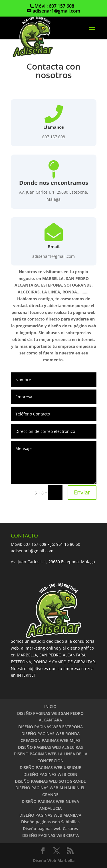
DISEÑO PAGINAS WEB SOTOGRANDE (50, 781)
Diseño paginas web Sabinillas (50, 822)
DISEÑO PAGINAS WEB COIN (50, 774)
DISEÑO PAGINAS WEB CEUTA (51, 835)
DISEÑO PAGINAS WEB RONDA (51, 734)
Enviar (82, 492)
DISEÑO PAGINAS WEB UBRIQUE (50, 767)
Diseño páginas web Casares (50, 829)
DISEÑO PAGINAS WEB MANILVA (50, 815)
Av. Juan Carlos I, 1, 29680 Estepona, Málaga (53, 562)
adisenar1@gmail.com (53, 256)
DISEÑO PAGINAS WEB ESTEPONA (51, 727)
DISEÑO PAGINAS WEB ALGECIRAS (51, 747)
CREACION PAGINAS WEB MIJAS (51, 740)
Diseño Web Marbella (54, 860)
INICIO (50, 706)
